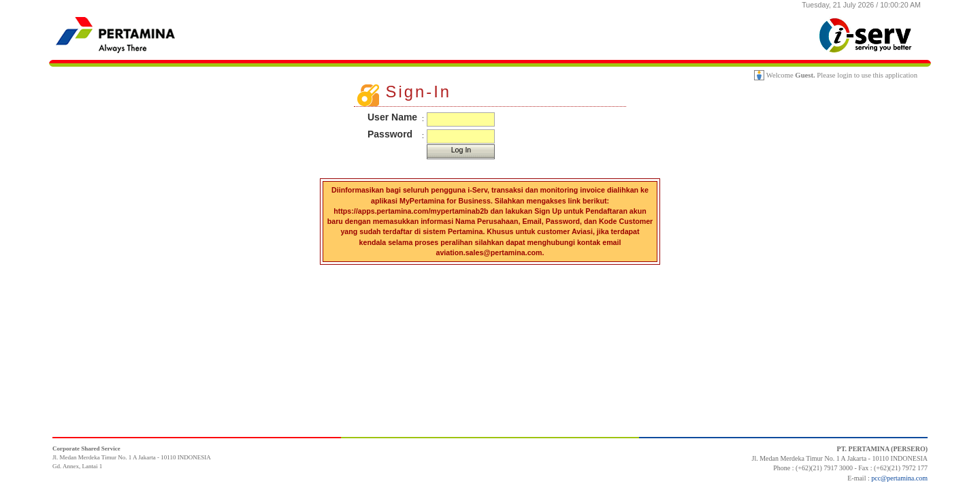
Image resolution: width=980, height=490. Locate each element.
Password (390, 134)
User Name (392, 117)
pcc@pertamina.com (899, 478)
